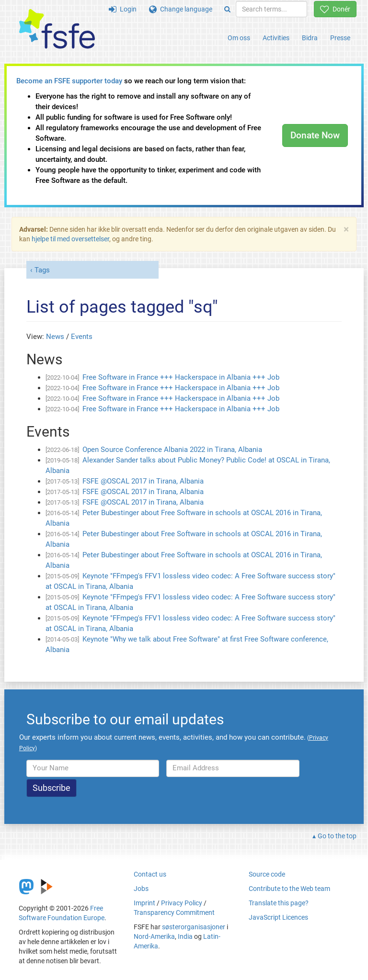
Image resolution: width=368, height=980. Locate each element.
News (55, 337)
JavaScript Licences (278, 917)
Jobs (141, 889)
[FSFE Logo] (57, 29)
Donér (335, 9)
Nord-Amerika (154, 936)
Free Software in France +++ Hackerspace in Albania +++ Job (181, 377)
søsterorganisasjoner (194, 927)
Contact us (150, 874)
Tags (42, 270)
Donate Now (315, 135)
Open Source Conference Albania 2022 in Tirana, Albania (172, 450)
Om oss (239, 38)
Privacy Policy (182, 903)
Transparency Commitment (174, 912)
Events (82, 337)
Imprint (144, 903)
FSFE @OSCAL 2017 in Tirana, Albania (143, 481)
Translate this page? (279, 903)
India (185, 936)
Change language (181, 9)
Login (123, 9)
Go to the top (337, 836)
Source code (267, 874)
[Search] (227, 9)
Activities (276, 38)
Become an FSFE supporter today (69, 81)
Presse (340, 38)
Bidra (310, 38)
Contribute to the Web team (289, 889)
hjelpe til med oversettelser (70, 239)
